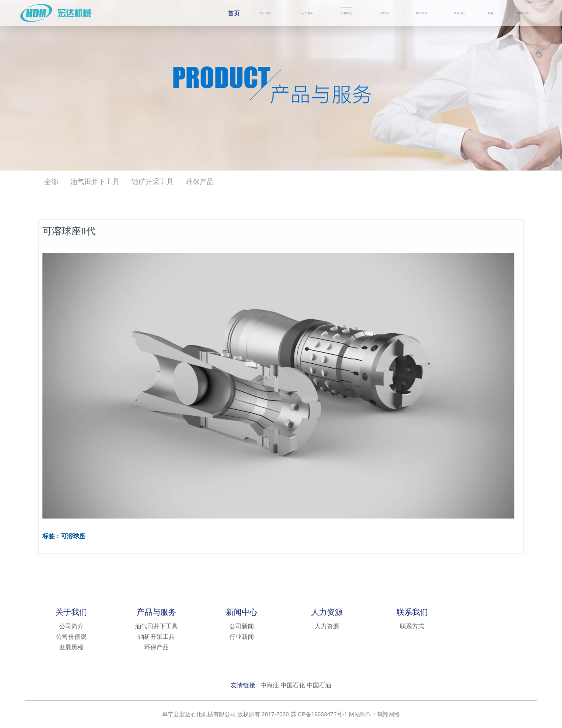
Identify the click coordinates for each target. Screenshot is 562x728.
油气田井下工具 (95, 182)
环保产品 (200, 182)
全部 (51, 182)
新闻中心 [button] (347, 13)
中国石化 (293, 685)
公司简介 (71, 626)
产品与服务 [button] (306, 13)
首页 (234, 13)
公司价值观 (71, 637)
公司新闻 (242, 626)
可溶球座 (73, 536)
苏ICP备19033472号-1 (319, 714)
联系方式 (412, 626)
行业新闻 (242, 637)
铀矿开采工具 (153, 182)
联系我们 (459, 13)
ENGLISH (523, 13)
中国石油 (319, 685)
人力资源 (384, 13)
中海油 (270, 685)
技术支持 (422, 13)
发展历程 (71, 647)
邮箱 (491, 13)
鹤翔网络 (389, 714)
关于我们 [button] (265, 13)
